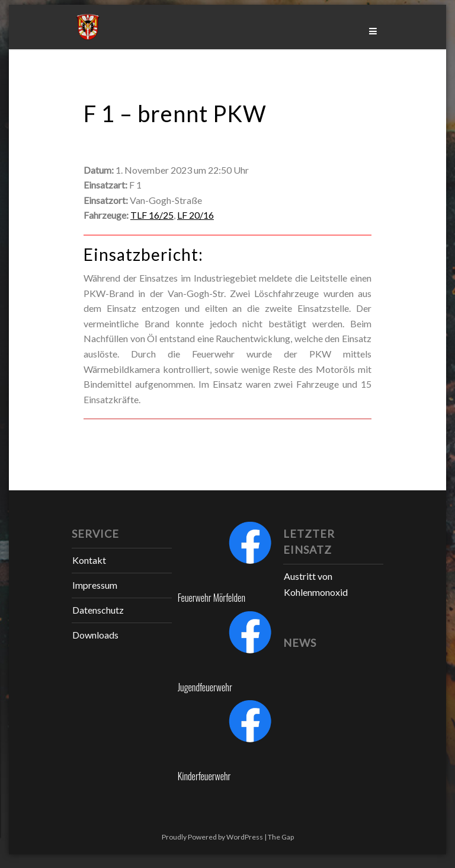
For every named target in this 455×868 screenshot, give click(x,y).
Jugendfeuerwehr (205, 687)
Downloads (95, 635)
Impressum (95, 585)
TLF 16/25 (152, 215)
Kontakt (89, 560)
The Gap (281, 837)
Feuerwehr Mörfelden (212, 598)
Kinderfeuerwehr (204, 776)
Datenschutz (98, 610)
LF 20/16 (196, 215)
